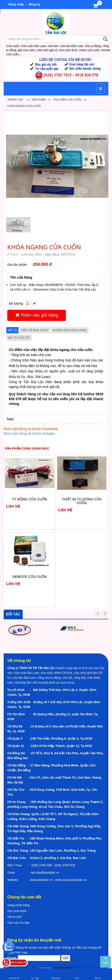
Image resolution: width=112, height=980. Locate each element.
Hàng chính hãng (18, 905)
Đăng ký (34, 4)
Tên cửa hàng (21, 277)
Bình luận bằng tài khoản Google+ (30, 433)
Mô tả (12, 330)
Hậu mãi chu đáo (18, 923)
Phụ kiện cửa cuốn (67, 100)
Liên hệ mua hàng (35, 330)
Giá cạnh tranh (17, 911)
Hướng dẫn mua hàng (70, 330)
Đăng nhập (16, 4)
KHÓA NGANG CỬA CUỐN (24, 106)
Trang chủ (15, 100)
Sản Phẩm (38, 100)
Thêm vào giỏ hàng (37, 315)
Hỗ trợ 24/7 (15, 917)
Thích (13, 254)
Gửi (66, 958)
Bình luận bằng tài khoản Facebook (31, 429)
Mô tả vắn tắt (19, 338)
